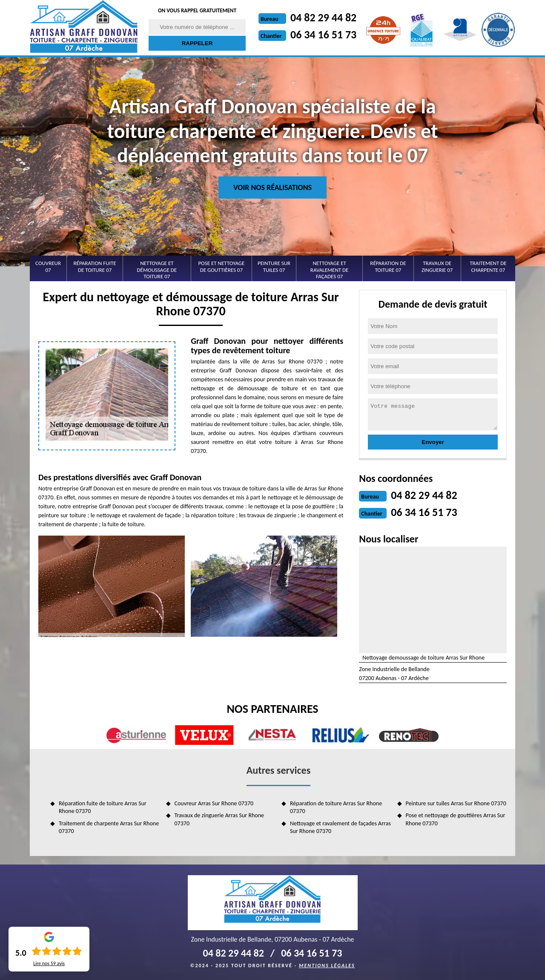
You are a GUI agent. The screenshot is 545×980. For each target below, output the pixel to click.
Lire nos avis (49, 963)
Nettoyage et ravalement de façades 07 (330, 270)
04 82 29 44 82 (323, 17)
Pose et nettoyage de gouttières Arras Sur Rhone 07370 (456, 819)
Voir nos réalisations (272, 187)
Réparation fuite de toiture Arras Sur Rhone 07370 (103, 807)
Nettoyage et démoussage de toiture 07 (157, 270)
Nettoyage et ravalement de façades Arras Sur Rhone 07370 (340, 827)
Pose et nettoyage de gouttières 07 (221, 267)
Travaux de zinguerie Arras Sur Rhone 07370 (219, 819)
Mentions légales (327, 966)
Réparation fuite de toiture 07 (95, 267)
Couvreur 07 (48, 267)
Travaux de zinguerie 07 (437, 267)
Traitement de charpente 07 (488, 267)
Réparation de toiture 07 (388, 267)
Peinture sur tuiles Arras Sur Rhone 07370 (456, 803)
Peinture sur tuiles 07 (274, 267)
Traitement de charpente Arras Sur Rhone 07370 (109, 827)
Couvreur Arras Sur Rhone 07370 (214, 803)
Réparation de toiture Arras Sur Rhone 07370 (336, 807)
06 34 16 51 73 (323, 35)
